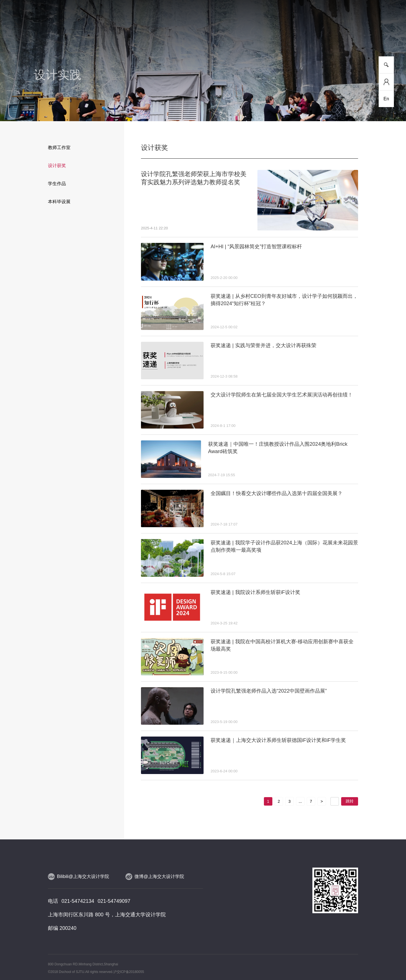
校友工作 (332, 36)
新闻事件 (74, 36)
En (386, 99)
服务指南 (364, 36)
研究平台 (139, 36)
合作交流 (267, 36)
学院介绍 (42, 36)
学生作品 (57, 184)
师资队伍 (171, 36)
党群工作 (299, 36)
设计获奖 (57, 166)
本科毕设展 (59, 202)
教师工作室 (59, 148)
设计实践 (235, 36)
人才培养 (107, 36)
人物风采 (203, 36)
